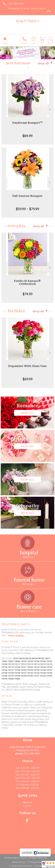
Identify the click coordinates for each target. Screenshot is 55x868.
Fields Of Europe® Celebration (27, 282)
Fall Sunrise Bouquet (27, 196)
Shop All (43, 63)
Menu (5, 43)
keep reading (16, 635)
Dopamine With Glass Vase (28, 366)
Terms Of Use (19, 862)
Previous (5, 109)
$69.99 (28, 379)
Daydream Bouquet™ (27, 123)
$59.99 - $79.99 (27, 209)
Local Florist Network (21, 866)
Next (50, 109)
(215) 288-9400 (16, 4)
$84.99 (27, 136)
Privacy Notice (36, 862)
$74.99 (28, 294)
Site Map (39, 866)
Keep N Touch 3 (27, 21)
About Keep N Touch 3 (16, 624)
